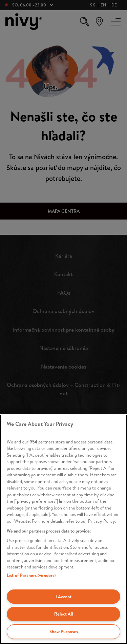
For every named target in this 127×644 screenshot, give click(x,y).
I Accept (63, 597)
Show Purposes (64, 631)
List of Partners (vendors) (31, 575)
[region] (63, 529)
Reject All (63, 614)
